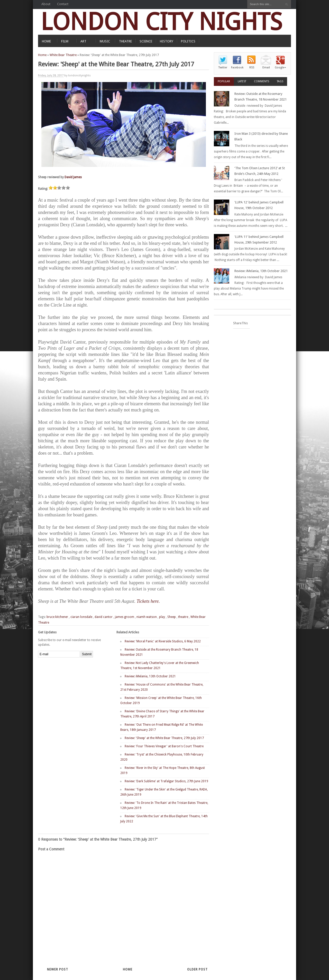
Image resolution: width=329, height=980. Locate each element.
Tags (280, 81)
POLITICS (188, 41)
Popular (224, 81)
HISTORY (167, 41)
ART (83, 41)
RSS (252, 68)
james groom (125, 617)
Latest (242, 81)
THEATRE (125, 41)
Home (42, 55)
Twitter (223, 68)
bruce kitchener (57, 617)
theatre (183, 617)
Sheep (172, 617)
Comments (262, 81)
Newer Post (58, 969)
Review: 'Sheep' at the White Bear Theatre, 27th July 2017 (164, 738)
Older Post (197, 969)
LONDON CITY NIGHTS (161, 22)
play (162, 617)
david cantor (104, 617)
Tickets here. (148, 601)
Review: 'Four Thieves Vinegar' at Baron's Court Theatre (164, 746)
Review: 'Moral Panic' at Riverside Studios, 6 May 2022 (163, 641)
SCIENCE (146, 41)
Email (266, 68)
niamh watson (147, 617)
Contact (63, 4)
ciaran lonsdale (81, 617)
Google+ (280, 68)
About (46, 4)
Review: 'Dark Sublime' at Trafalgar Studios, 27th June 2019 (166, 781)
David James (73, 177)
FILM (65, 41)
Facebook (237, 68)
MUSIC (105, 41)
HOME (46, 41)
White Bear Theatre (63, 55)
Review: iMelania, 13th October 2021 (150, 676)
